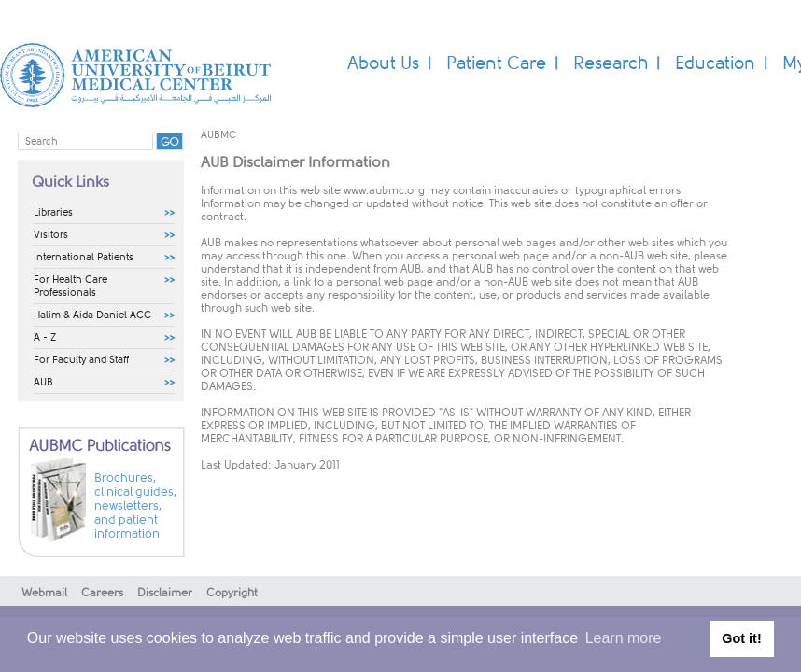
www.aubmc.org (384, 190)
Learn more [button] (624, 638)
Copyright (232, 593)
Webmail (44, 593)
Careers (102, 593)
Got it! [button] (741, 638)
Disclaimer (165, 593)
